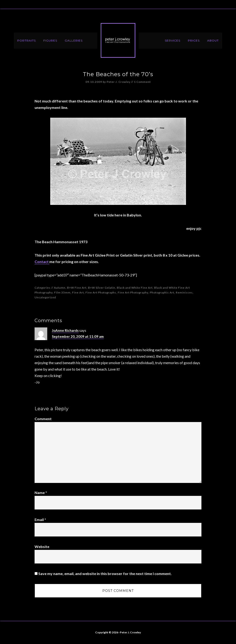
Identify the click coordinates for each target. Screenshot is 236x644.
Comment (43, 419)
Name (41, 493)
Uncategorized (45, 297)
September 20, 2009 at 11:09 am (78, 336)
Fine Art (78, 292)
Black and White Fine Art (135, 288)
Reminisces (184, 292)
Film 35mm (62, 292)
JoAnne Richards (65, 330)
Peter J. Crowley (118, 40)
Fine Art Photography (133, 292)
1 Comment (142, 82)
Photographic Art (162, 292)
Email (40, 520)
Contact (42, 262)
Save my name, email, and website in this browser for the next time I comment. (105, 574)
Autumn (60, 288)
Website (42, 547)
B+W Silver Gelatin (102, 288)
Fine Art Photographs (101, 292)
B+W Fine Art (77, 288)
